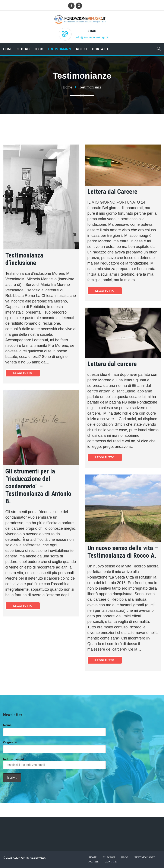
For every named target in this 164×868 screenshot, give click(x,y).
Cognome (10, 742)
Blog (39, 49)
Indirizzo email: (54, 763)
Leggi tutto (23, 373)
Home (8, 49)
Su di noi (23, 49)
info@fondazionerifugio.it (92, 37)
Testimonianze (60, 49)
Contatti (100, 49)
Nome (7, 725)
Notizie (82, 49)
